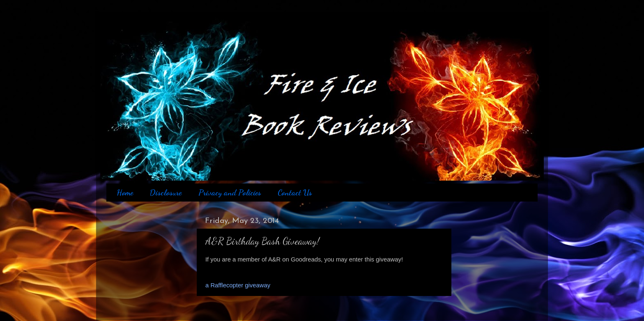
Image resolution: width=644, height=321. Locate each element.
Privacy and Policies (230, 193)
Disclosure (166, 193)
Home (125, 193)
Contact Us (295, 193)
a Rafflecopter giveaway (238, 285)
